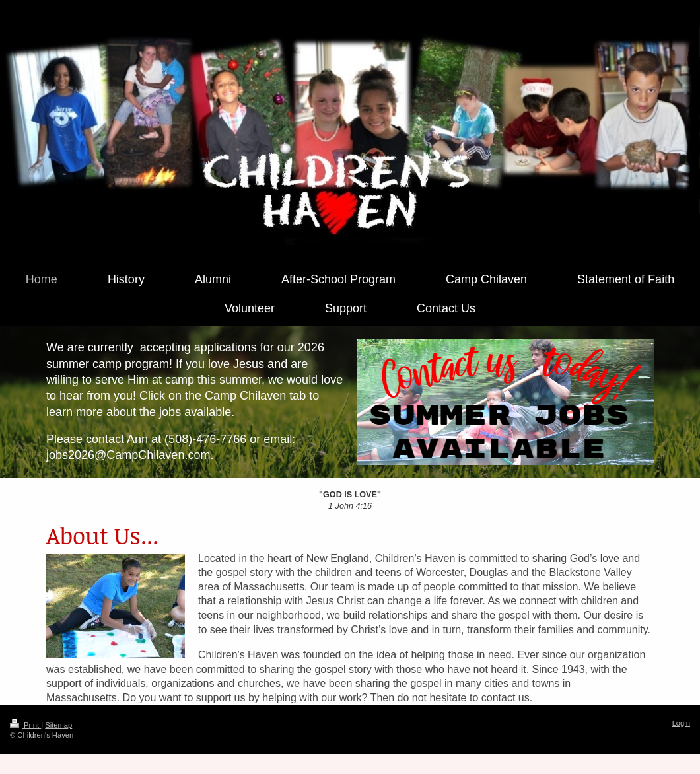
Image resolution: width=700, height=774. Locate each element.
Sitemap (58, 725)
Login (681, 723)
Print (25, 725)
